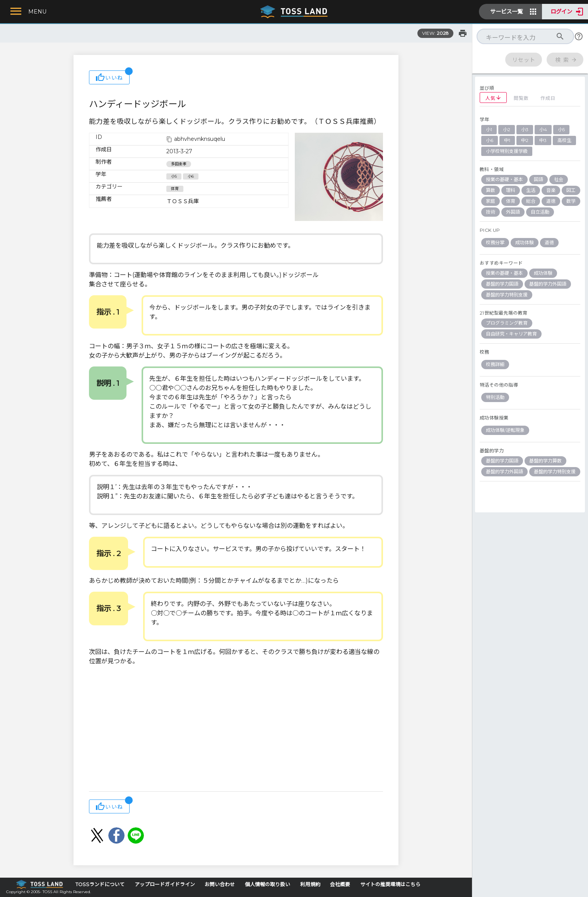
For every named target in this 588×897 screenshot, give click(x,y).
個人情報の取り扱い (268, 884)
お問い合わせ (220, 884)
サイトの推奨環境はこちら (390, 884)
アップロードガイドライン (165, 884)
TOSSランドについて (100, 884)
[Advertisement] (236, 729)
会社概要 (340, 884)
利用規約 (310, 884)
